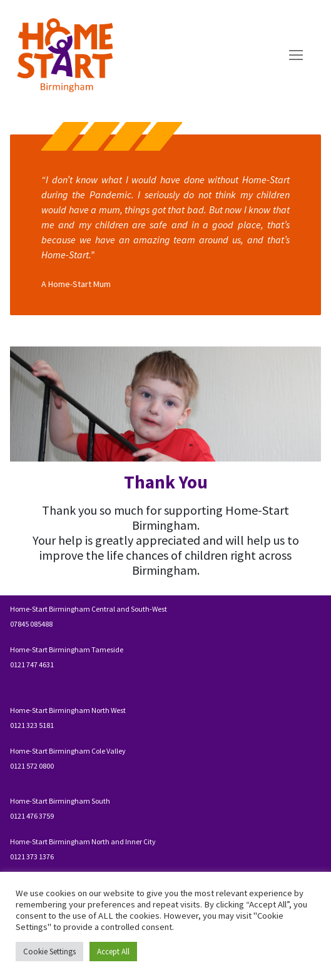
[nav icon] (296, 56)
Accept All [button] (113, 952)
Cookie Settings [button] (49, 952)
